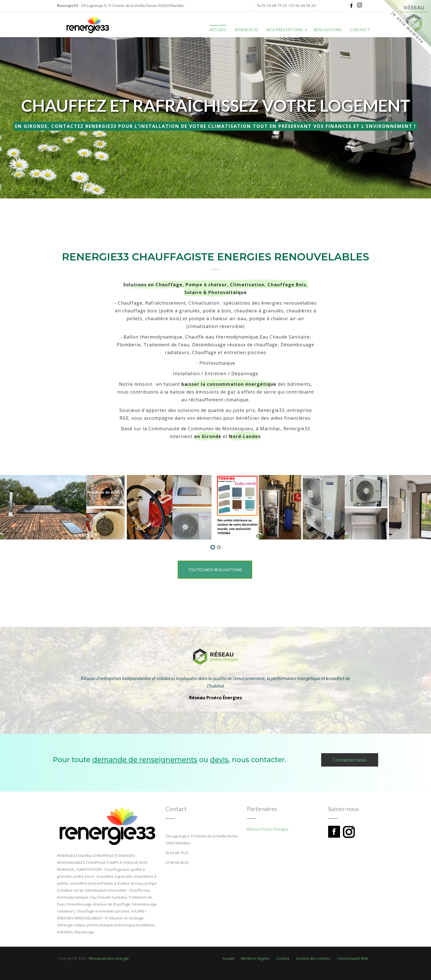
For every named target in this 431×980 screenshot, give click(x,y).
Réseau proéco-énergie (109, 958)
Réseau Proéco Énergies (215, 698)
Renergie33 (246, 30)
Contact (360, 30)
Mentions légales (255, 958)
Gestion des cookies (313, 958)
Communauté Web (353, 958)
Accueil (218, 30)
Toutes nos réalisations (215, 570)
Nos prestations (284, 30)
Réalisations (328, 30)
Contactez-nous (350, 760)
